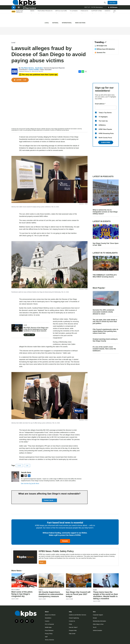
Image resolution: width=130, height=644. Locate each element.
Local (47, 23)
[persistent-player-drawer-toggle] (113, 13)
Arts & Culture (61, 17)
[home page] (23, 5)
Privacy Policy (49, 634)
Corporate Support (98, 615)
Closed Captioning (74, 618)
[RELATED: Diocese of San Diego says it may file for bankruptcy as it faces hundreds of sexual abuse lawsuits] (17, 328)
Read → (42, 562)
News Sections (80, 23)
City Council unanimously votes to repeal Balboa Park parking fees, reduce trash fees (105, 331)
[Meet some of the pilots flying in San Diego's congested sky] (24, 580)
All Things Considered (29, 13)
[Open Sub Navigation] (32, 20)
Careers (47, 621)
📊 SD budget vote (101, 46)
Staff (46, 637)
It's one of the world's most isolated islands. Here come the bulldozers (104, 349)
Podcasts (84, 17)
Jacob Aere (39, 68)
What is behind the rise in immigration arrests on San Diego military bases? (105, 212)
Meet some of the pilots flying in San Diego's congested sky (22, 594)
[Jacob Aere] (15, 477)
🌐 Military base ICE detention (105, 49)
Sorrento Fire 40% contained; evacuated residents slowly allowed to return (104, 312)
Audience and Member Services (77, 615)
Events (108, 17)
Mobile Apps (48, 627)
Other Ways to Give (98, 624)
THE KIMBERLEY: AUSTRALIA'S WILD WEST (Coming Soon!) (105, 276)
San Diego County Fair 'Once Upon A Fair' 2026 (106, 244)
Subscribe (106, 142)
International (67, 23)
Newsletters (48, 618)
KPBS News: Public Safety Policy (56, 551)
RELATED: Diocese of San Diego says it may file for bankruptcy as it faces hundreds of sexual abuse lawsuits (36, 329)
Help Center (72, 634)
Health (95, 590)
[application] (49, 106)
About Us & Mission (50, 615)
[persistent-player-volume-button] (19, 13)
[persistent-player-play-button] (14, 13)
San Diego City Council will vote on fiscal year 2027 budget (78, 594)
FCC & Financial (49, 624)
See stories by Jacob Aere (30, 483)
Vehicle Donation (97, 630)
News (32, 17)
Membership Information (99, 621)
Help (115, 18)
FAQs (70, 624)
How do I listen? (73, 627)
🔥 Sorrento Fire (100, 53)
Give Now (113, 5)
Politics (41, 590)
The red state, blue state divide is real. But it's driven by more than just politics (105, 322)
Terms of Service (49, 640)
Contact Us (72, 621)
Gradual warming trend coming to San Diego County (105, 340)
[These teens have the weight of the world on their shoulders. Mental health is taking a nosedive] (106, 580)
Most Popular (99, 288)
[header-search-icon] (105, 5)
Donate (65, 541)
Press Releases (49, 630)
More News (17, 571)
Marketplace (99, 12)
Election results (20, 18)
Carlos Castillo (34, 70)
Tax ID (95, 627)
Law (27, 466)
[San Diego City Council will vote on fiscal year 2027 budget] (79, 580)
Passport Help (73, 630)
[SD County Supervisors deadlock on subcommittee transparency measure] (51, 580)
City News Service (27, 68)
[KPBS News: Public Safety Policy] (25, 557)
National (55, 23)
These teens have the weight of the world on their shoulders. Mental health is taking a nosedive (106, 595)
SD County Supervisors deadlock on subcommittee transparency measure (51, 594)
